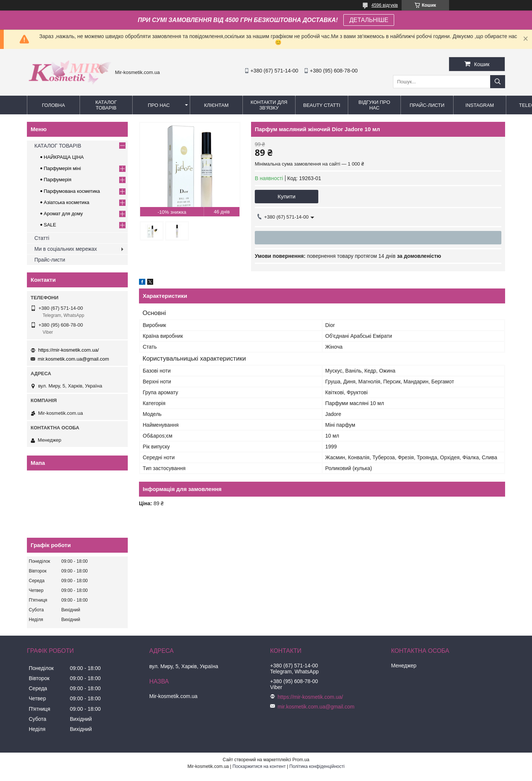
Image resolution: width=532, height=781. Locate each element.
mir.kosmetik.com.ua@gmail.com (73, 359)
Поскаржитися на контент (259, 766)
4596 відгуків (385, 5)
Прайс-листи (427, 105)
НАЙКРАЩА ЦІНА (64, 157)
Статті (42, 238)
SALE (50, 225)
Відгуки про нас (375, 105)
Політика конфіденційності (317, 766)
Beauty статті (321, 105)
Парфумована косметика (72, 191)
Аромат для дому (63, 214)
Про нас (159, 105)
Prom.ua (301, 760)
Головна (53, 105)
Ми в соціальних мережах (66, 249)
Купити (287, 196)
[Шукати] (498, 82)
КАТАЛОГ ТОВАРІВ (106, 105)
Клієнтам (216, 105)
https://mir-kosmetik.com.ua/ (69, 350)
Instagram (480, 105)
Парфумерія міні (62, 168)
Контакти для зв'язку (269, 105)
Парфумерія (58, 180)
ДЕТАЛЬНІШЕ (369, 20)
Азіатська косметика (66, 202)
